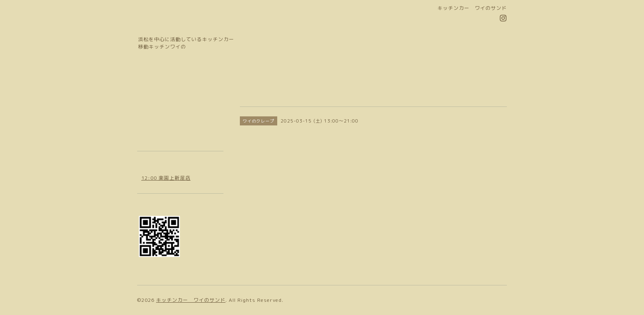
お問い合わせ (157, 123)
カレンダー (155, 108)
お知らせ (152, 94)
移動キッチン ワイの (205, 24)
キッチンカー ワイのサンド (191, 300)
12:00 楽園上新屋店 (166, 178)
